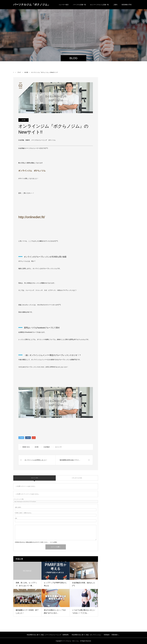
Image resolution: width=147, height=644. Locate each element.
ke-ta (28, 447)
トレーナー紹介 (64, 5)
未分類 (23, 120)
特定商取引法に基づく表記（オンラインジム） (87, 635)
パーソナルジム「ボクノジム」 (32, 4)
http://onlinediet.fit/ (32, 217)
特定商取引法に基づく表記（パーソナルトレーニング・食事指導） (48, 635)
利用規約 (107, 635)
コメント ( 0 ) (34, 478)
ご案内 (115, 5)
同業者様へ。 (116, 635)
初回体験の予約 (127, 5)
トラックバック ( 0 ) (77, 478)
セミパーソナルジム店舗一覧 (99, 5)
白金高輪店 (47, 447)
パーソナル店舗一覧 (79, 5)
